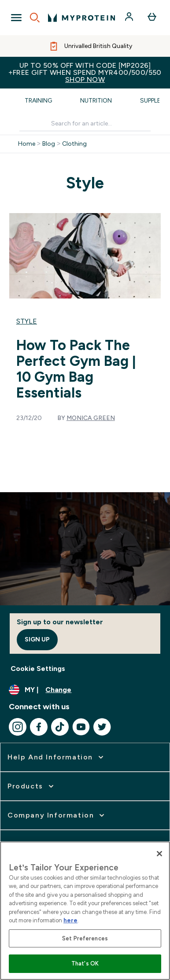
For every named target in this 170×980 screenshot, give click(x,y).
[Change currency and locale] (85, 690)
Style (27, 321)
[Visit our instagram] (18, 727)
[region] (85, 911)
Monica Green (91, 418)
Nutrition (96, 101)
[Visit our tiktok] (60, 727)
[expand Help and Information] (56, 757)
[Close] (159, 854)
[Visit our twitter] (102, 727)
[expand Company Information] (57, 815)
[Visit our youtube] (81, 727)
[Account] (130, 18)
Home (27, 144)
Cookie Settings (38, 669)
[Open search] (35, 18)
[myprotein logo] (81, 18)
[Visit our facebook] (39, 727)
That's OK (85, 963)
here (70, 920)
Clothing (74, 144)
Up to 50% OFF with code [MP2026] (85, 72)
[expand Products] (31, 786)
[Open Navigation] (16, 18)
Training (38, 101)
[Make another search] (85, 124)
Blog (49, 144)
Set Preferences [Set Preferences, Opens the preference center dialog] (85, 938)
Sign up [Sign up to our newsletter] (37, 639)
